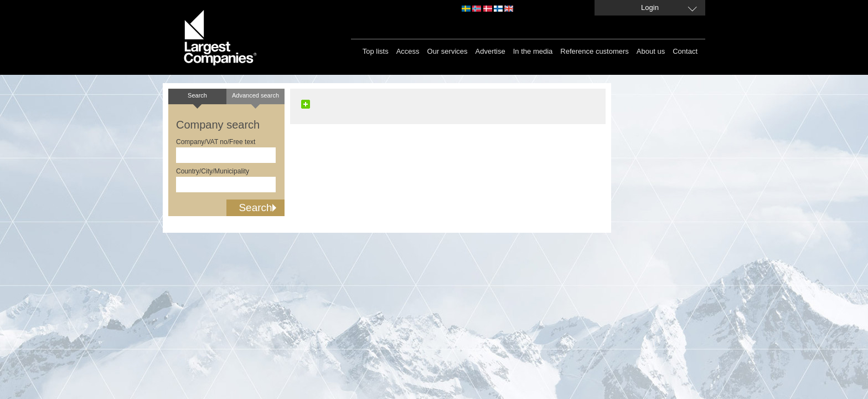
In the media (533, 51)
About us (651, 51)
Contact (685, 51)
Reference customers (595, 51)
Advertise (490, 51)
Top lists (376, 51)
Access (408, 51)
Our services (448, 51)
